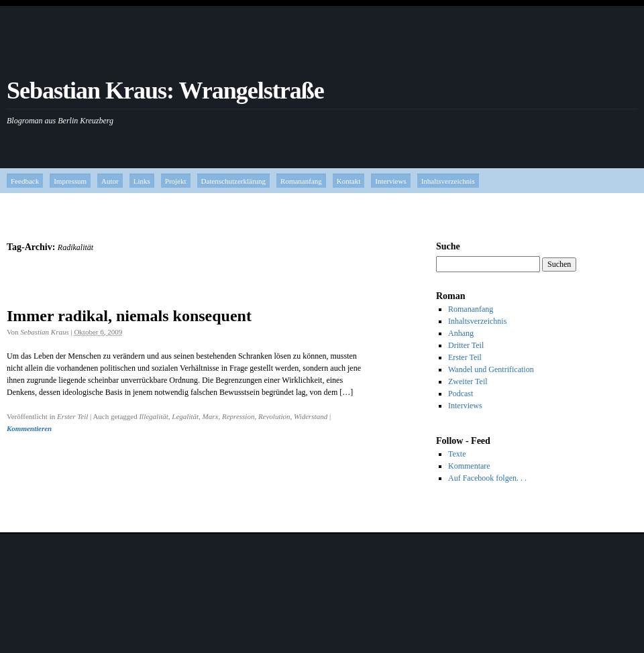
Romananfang (301, 181)
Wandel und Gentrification (491, 369)
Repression (238, 416)
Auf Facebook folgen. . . (487, 478)
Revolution (274, 416)
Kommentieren (29, 428)
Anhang (461, 333)
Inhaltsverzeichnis (448, 181)
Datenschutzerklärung (234, 181)
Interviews (390, 181)
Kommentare (469, 466)
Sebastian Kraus (44, 332)
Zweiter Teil (468, 381)
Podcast (461, 394)
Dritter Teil (466, 345)
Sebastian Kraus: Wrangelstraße (165, 91)
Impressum (70, 181)
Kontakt (348, 181)
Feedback (25, 181)
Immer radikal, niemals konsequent (129, 316)
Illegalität (153, 416)
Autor (110, 181)
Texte (457, 454)
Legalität (185, 416)
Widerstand (311, 416)
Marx (211, 416)
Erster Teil (72, 416)
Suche (448, 246)
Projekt (176, 181)
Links (142, 181)
